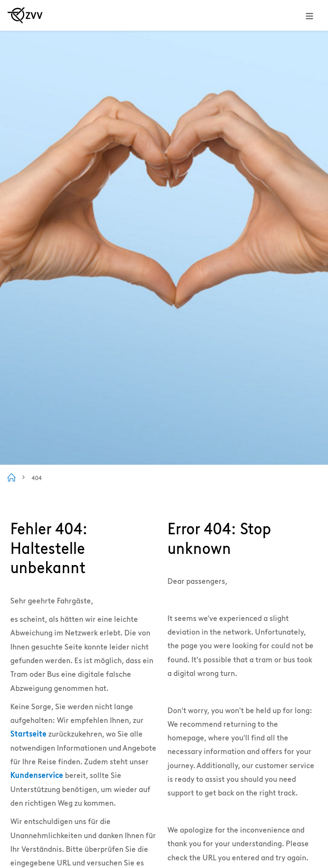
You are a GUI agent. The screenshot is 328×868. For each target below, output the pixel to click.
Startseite (28, 734)
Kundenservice (37, 775)
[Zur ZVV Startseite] (25, 15)
